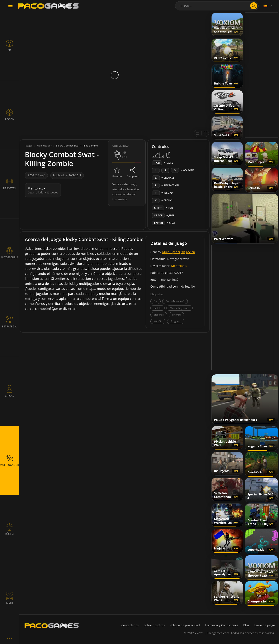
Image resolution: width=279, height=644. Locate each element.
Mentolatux (179, 266)
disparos (159, 315)
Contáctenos (130, 625)
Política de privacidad (185, 625)
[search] (254, 6)
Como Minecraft (175, 301)
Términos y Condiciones (222, 625)
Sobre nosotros (154, 625)
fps (155, 301)
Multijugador (171, 252)
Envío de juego (265, 625)
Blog (246, 625)
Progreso (176, 321)
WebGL (158, 321)
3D (183, 252)
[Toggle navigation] (10, 7)
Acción (190, 252)
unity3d (176, 315)
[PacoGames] (52, 626)
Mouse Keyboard (180, 308)
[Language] (268, 6)
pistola (158, 308)
